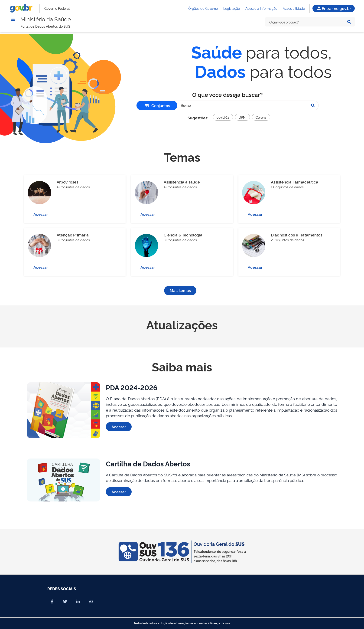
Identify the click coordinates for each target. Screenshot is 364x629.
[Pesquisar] (349, 22)
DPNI (242, 117)
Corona (261, 117)
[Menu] (13, 19)
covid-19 (223, 117)
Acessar (41, 214)
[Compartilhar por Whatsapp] (91, 602)
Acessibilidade (294, 8)
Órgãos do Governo (203, 8)
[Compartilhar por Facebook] (52, 602)
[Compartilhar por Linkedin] (78, 602)
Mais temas (180, 290)
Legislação (232, 8)
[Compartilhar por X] (65, 602)
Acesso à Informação (261, 8)
